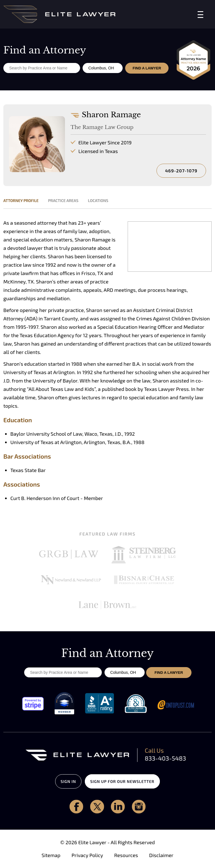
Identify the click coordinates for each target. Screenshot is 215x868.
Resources (126, 855)
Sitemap (51, 855)
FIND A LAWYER (147, 68)
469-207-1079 (181, 171)
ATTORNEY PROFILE (21, 200)
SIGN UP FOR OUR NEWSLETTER (126, 781)
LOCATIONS (98, 200)
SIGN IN (65, 781)
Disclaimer (161, 855)
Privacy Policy (87, 855)
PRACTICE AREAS (63, 200)
